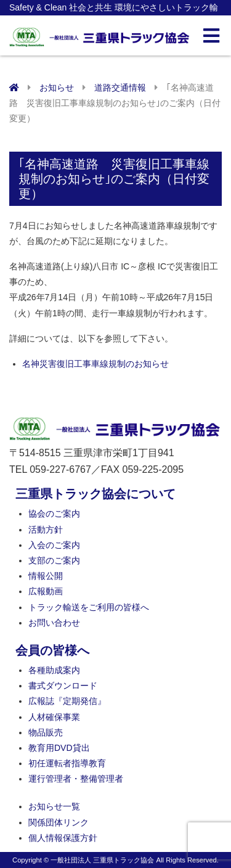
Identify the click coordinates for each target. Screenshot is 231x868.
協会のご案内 (54, 514)
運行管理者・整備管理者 (76, 779)
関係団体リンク (59, 822)
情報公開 (46, 576)
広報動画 (46, 591)
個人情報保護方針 (63, 838)
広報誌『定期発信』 (67, 701)
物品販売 (46, 732)
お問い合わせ (54, 623)
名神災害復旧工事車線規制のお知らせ (95, 364)
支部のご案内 (54, 560)
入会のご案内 (54, 545)
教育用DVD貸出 (59, 748)
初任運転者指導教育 (67, 763)
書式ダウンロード (63, 686)
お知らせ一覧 (54, 806)
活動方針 (46, 530)
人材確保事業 (54, 717)
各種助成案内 (54, 670)
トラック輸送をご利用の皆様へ (89, 607)
